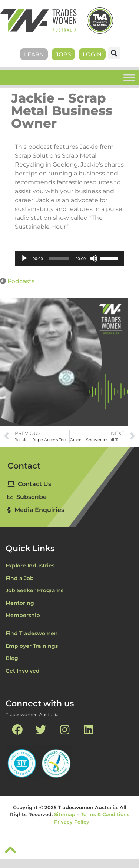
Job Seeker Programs (34, 590)
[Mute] (94, 258)
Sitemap (65, 814)
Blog (12, 658)
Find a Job (20, 578)
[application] (69, 258)
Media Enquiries (36, 510)
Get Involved (23, 671)
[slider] (59, 258)
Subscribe (27, 497)
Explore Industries (30, 566)
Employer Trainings (32, 646)
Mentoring (20, 603)
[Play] (24, 258)
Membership (23, 615)
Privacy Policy (72, 822)
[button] (114, 53)
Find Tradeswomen (32, 633)
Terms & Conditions (105, 814)
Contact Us (29, 484)
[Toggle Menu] (129, 78)
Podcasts (21, 281)
